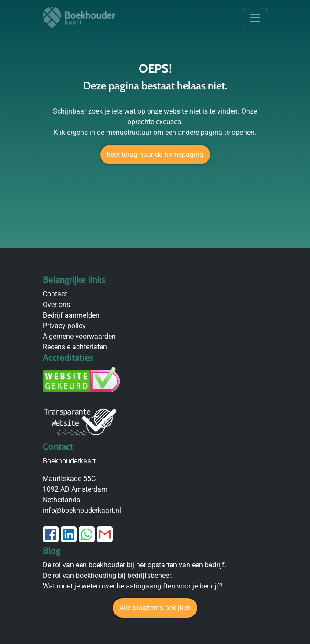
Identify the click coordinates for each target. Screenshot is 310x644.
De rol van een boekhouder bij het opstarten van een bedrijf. (135, 565)
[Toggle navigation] (255, 18)
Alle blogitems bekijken (155, 608)
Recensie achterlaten (75, 347)
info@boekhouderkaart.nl (82, 510)
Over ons (56, 305)
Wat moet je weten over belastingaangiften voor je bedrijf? (133, 586)
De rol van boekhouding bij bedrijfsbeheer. (108, 576)
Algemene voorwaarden (79, 336)
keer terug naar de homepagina (155, 154)
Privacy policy (64, 326)
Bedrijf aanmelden (71, 315)
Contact (55, 294)
